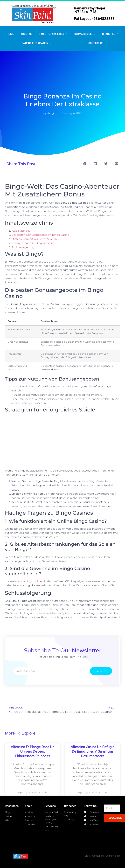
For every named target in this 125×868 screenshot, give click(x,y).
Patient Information (37, 43)
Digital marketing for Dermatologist (102, 856)
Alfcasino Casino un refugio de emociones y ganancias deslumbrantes (93, 752)
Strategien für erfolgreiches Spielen (34, 239)
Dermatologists (85, 34)
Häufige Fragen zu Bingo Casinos (33, 243)
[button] (85, 164)
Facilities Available (53, 34)
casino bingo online (29, 581)
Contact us (96, 43)
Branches (110, 34)
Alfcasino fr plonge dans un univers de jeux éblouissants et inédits (33, 752)
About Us (27, 34)
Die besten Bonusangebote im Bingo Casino (40, 235)
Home (10, 34)
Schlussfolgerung (23, 247)
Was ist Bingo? (21, 231)
